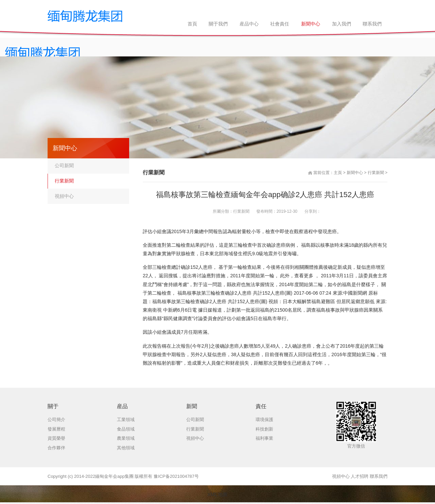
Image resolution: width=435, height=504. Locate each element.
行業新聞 (376, 173)
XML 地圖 (217, 494)
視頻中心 (64, 196)
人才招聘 (360, 476)
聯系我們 (379, 476)
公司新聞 (64, 166)
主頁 (338, 173)
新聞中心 (355, 173)
